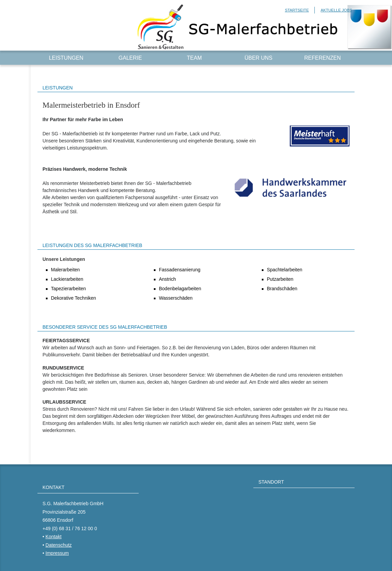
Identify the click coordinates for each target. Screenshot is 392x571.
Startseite (297, 10)
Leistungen (66, 58)
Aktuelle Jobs (336, 10)
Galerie (130, 58)
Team (194, 58)
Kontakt (53, 537)
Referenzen (323, 58)
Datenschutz (59, 545)
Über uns (259, 58)
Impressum (57, 553)
